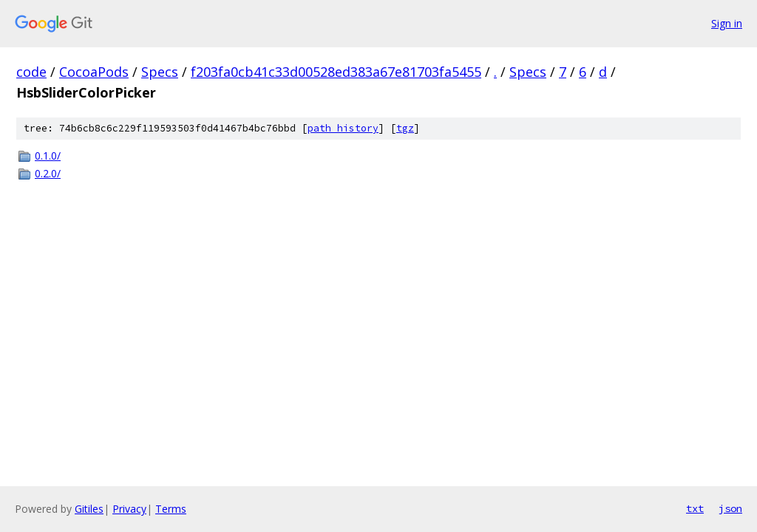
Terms (171, 509)
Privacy (129, 509)
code (31, 72)
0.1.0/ (48, 156)
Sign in (727, 23)
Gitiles (89, 509)
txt (695, 508)
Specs (160, 72)
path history (343, 128)
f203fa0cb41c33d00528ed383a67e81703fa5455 (336, 72)
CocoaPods (94, 72)
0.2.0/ (48, 173)
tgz (405, 128)
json (730, 508)
